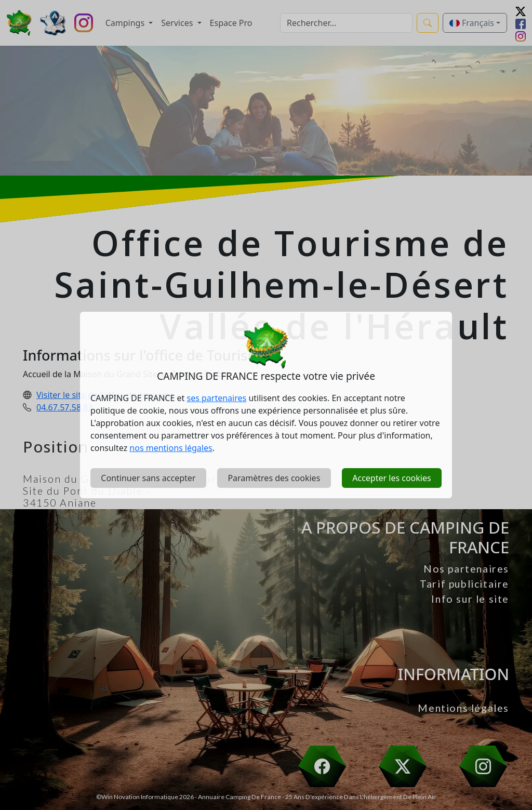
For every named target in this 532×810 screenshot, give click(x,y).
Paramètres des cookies (274, 478)
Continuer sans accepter (148, 478)
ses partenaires (217, 398)
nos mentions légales (171, 448)
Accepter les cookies (391, 478)
